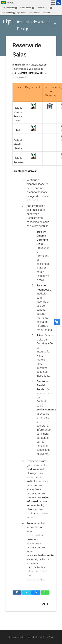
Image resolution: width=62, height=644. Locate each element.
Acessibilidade (49, 13)
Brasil (7, 3)
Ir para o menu (27, 8)
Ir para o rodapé (8, 13)
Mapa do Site (21, 13)
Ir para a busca (45, 8)
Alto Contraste (35, 13)
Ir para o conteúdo (9, 8)
